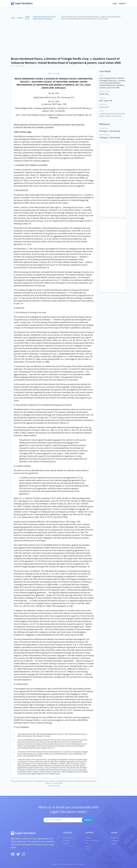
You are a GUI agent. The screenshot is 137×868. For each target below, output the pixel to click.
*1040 (43, 104)
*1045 (42, 720)
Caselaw (20, 18)
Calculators (68, 838)
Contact (89, 838)
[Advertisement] (68, 38)
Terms (88, 849)
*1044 (60, 585)
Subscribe (88, 820)
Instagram (115, 841)
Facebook (115, 838)
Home (13, 18)
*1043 (21, 478)
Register (123, 3)
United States (27, 18)
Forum (66, 844)
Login (115, 3)
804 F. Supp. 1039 (17, 66)
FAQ (87, 844)
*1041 (84, 195)
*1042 (16, 325)
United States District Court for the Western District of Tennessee (44, 18)
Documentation (92, 841)
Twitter (114, 844)
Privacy (88, 846)
